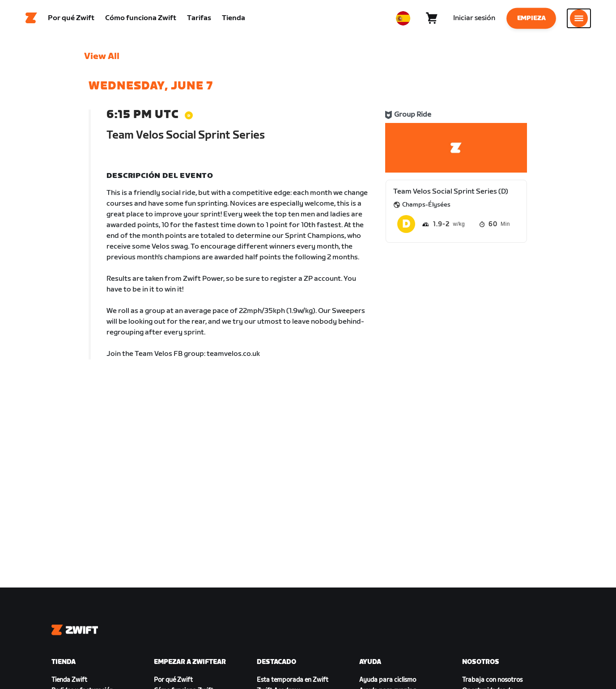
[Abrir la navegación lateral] (579, 20)
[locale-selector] (403, 20)
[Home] (31, 20)
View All (102, 60)
